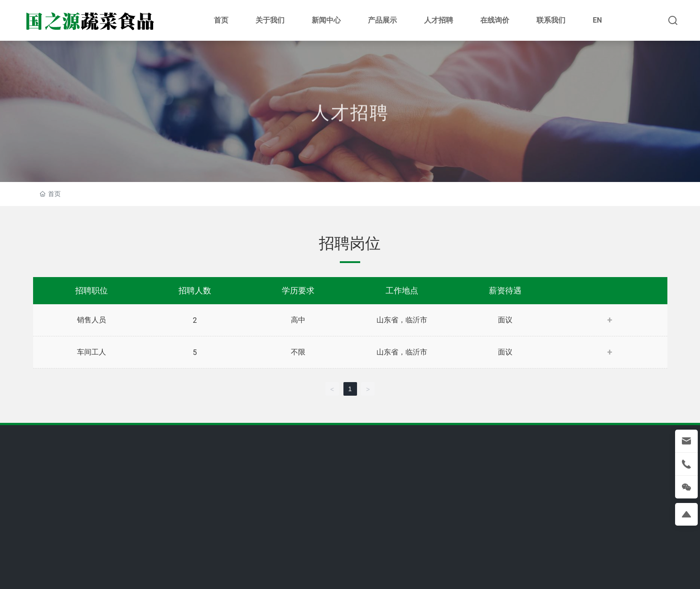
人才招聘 (350, 130)
